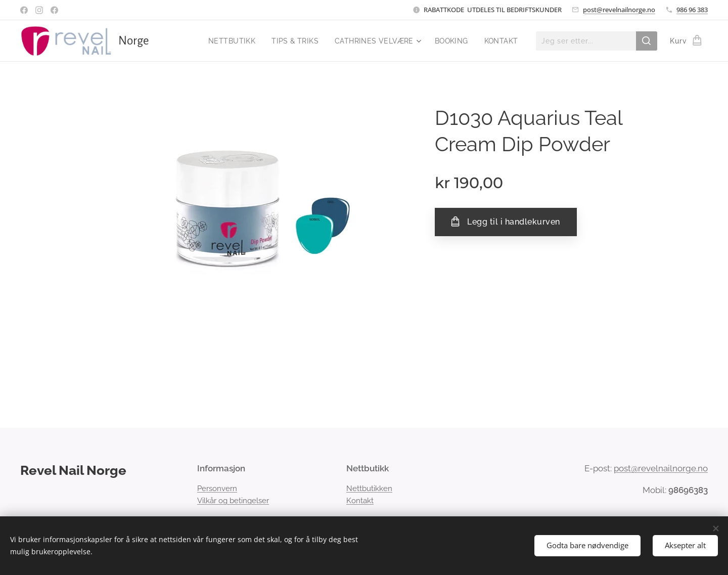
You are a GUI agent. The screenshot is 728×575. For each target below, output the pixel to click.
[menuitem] (229, 41)
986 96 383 (692, 10)
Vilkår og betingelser (233, 501)
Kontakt (360, 501)
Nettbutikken (369, 489)
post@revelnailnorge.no (619, 10)
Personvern (217, 489)
